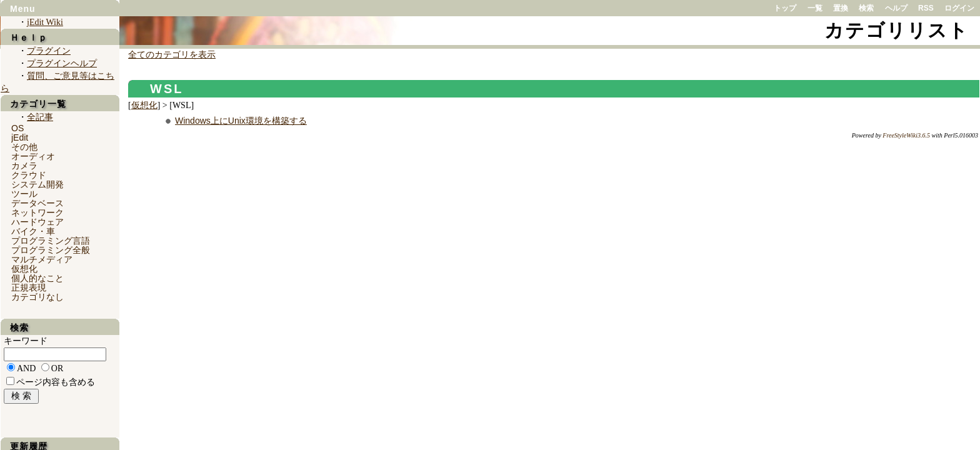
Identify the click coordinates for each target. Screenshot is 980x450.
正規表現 (29, 287)
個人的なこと (37, 278)
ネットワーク (37, 212)
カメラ (24, 166)
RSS (926, 8)
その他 (24, 147)
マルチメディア (42, 259)
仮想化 (144, 105)
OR (57, 368)
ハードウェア (37, 222)
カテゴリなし (37, 297)
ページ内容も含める (56, 382)
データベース (37, 203)
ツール (24, 194)
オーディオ (33, 156)
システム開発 (37, 184)
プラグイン (49, 51)
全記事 (40, 117)
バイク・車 (33, 231)
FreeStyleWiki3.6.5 (906, 135)
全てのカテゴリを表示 (172, 55)
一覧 (815, 8)
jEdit (20, 137)
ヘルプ (896, 8)
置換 (841, 8)
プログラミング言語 (51, 241)
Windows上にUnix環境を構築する (241, 121)
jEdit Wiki (45, 22)
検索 (866, 8)
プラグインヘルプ (62, 63)
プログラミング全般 (51, 250)
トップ (785, 8)
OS (17, 128)
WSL (167, 89)
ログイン (959, 8)
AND (26, 368)
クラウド (29, 175)
